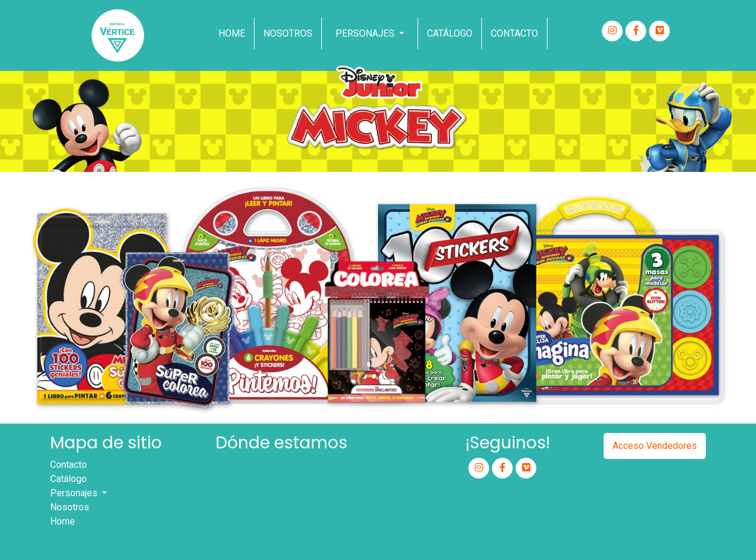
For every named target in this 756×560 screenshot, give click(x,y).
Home (232, 33)
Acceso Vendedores (655, 446)
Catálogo (69, 479)
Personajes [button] (75, 493)
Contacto (514, 33)
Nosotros (70, 507)
